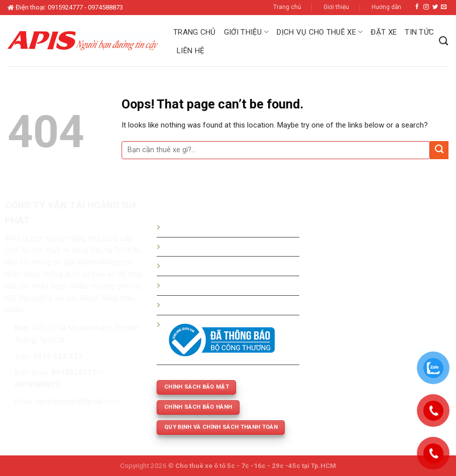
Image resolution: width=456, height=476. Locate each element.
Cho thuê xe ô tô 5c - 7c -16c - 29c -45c (238, 466)
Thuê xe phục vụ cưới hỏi (205, 305)
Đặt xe (384, 32)
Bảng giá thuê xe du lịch (203, 247)
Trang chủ (287, 7)
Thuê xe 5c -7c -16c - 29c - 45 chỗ (221, 285)
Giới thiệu (336, 7)
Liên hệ (191, 51)
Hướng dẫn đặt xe (194, 227)
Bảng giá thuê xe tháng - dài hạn (217, 266)
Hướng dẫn (386, 7)
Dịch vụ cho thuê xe (320, 32)
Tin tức (419, 32)
